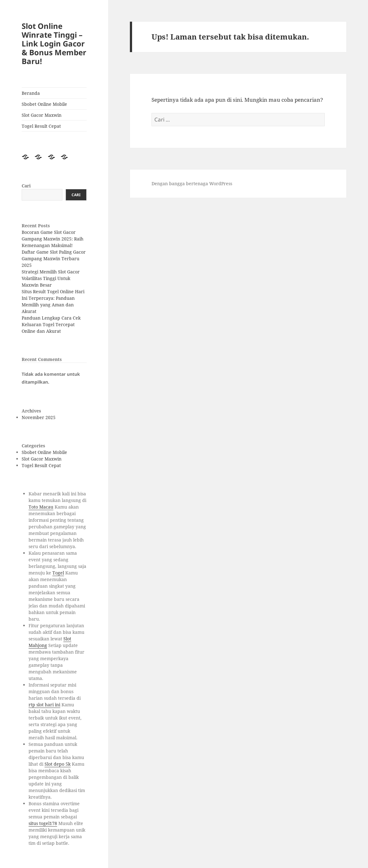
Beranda (31, 93)
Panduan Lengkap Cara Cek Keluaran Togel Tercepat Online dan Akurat (51, 324)
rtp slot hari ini (44, 705)
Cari (26, 186)
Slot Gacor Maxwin (42, 115)
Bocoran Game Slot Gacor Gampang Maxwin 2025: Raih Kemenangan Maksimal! (53, 239)
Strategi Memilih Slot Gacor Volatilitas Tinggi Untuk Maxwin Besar (51, 278)
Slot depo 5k (58, 764)
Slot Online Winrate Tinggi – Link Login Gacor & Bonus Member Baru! (54, 43)
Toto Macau (41, 507)
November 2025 (39, 417)
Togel (58, 573)
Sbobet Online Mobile (44, 104)
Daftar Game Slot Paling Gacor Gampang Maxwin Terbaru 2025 (54, 259)
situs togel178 (43, 823)
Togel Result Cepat (41, 126)
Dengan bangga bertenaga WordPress (192, 183)
